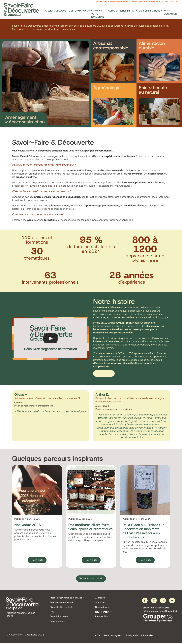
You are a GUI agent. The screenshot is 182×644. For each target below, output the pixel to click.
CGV (98, 636)
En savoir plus (104, 373)
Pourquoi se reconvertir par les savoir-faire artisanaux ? (44, 165)
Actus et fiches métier (122, 11)
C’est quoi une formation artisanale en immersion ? (41, 191)
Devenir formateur (59, 617)
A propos (100, 598)
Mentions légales (113, 636)
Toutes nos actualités (91, 579)
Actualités (100, 603)
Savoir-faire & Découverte (24, 635)
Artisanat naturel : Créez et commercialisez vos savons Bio (48, 398)
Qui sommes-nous (149, 11)
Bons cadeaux (57, 622)
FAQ (52, 612)
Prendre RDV (102, 617)
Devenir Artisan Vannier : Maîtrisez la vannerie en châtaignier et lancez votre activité (130, 400)
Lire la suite (37, 560)
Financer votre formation (98, 14)
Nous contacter (170, 12)
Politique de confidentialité (140, 636)
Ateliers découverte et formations (66, 11)
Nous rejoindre (103, 608)
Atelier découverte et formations (67, 598)
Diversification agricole (61, 608)
